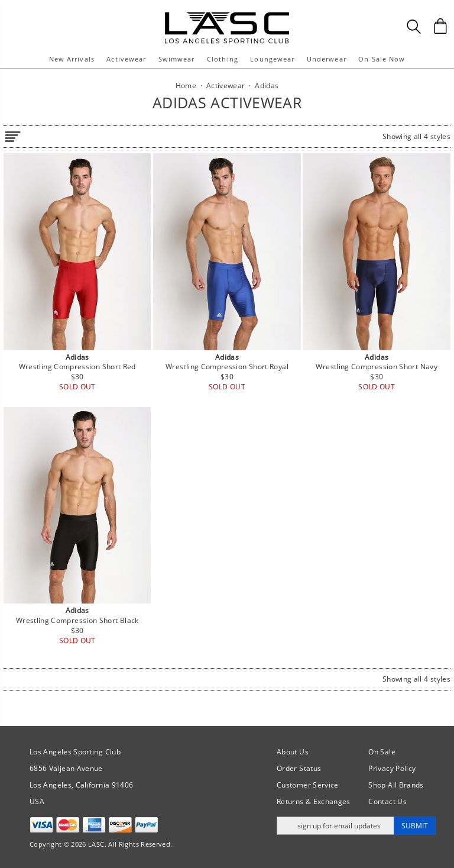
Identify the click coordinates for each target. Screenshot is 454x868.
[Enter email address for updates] (335, 826)
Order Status (299, 768)
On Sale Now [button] (382, 59)
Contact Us (387, 801)
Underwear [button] (327, 59)
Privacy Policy (392, 768)
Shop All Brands (396, 785)
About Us (293, 752)
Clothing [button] (223, 59)
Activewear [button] (126, 59)
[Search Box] (414, 27)
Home (186, 85)
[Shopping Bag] (440, 26)
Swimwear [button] (177, 59)
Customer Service (308, 785)
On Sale (382, 752)
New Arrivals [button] (72, 59)
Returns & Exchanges (314, 801)
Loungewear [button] (272, 59)
